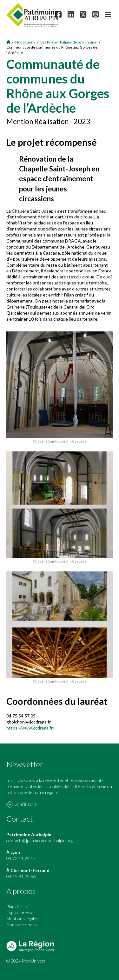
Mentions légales (22, 919)
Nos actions (25, 42)
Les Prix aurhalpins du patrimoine (69, 42)
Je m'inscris (26, 804)
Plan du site (17, 907)
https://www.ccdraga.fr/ (30, 728)
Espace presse (20, 913)
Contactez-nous (22, 925)
